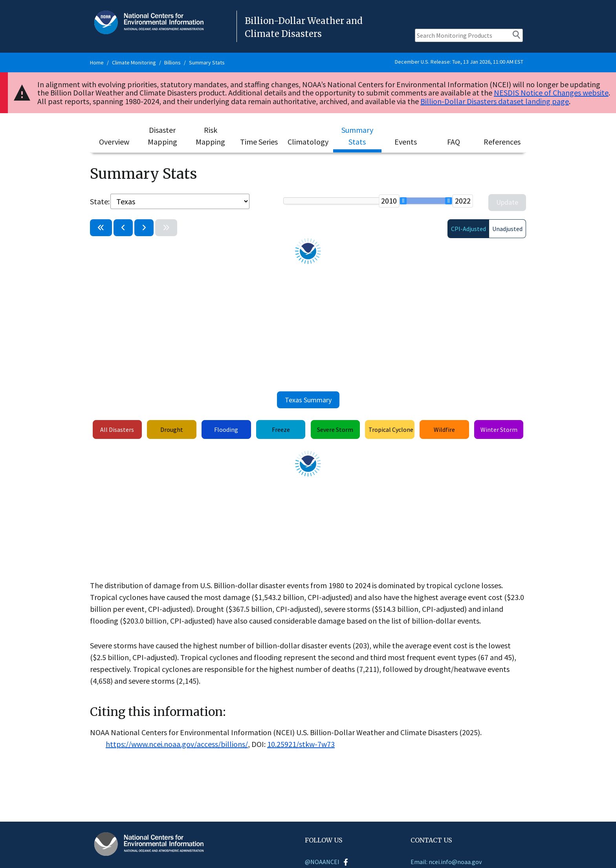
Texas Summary (308, 400)
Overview (114, 142)
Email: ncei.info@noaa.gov (446, 862)
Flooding (226, 429)
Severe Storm (335, 429)
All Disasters (117, 429)
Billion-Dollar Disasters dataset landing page (495, 101)
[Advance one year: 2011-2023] (144, 228)
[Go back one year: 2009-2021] (123, 228)
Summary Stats (207, 62)
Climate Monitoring (134, 62)
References (502, 142)
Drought (172, 429)
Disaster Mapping (162, 136)
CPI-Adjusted (468, 229)
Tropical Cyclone (391, 429)
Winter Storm (499, 429)
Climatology (308, 142)
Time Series (259, 142)
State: (99, 201)
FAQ (454, 142)
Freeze (281, 429)
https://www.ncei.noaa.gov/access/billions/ (177, 744)
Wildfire (444, 429)
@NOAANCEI (327, 862)
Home (97, 62)
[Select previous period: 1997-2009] (101, 228)
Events (406, 142)
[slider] (403, 201)
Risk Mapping (210, 136)
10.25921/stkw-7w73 (301, 744)
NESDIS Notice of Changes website (551, 93)
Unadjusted (507, 229)
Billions (172, 62)
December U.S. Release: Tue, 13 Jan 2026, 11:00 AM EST (459, 62)
